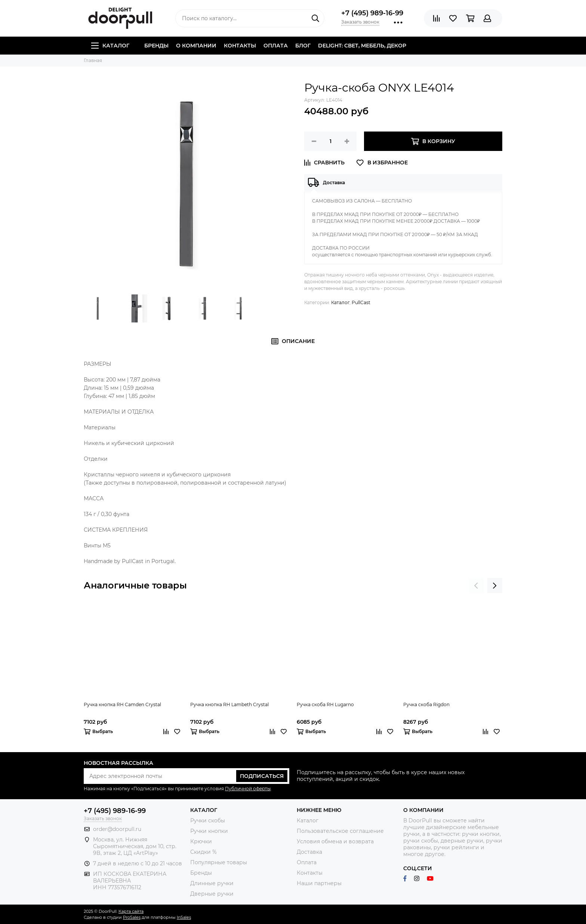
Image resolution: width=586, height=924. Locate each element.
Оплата (276, 46)
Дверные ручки (212, 894)
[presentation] (476, 585)
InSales (184, 917)
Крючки (201, 841)
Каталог (110, 46)
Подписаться (262, 776)
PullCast (361, 302)
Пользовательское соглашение (340, 831)
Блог (303, 46)
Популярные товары (219, 862)
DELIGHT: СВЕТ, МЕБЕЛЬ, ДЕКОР (362, 46)
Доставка (309, 852)
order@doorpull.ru (117, 829)
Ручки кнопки (209, 831)
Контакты (240, 46)
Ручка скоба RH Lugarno (325, 704)
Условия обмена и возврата (335, 841)
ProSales (132, 917)
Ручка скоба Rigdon (426, 704)
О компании (196, 46)
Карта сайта (131, 911)
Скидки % (203, 852)
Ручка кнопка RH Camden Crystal (122, 704)
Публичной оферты (248, 789)
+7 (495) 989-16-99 (372, 13)
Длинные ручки (212, 883)
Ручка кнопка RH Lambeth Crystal (229, 704)
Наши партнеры (319, 883)
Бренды (156, 46)
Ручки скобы (208, 821)
